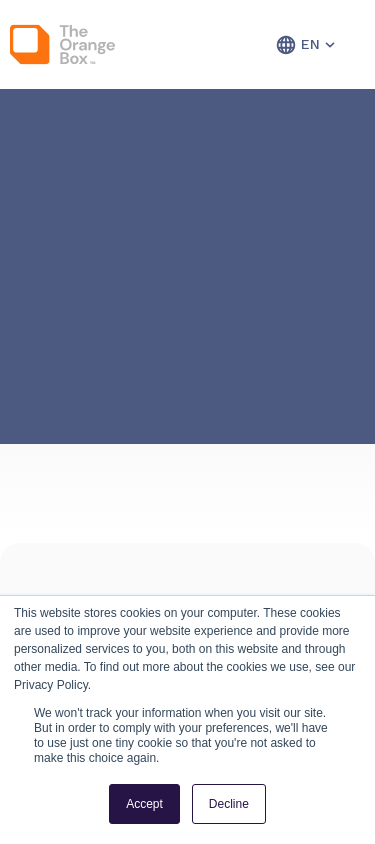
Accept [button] (144, 804)
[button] (286, 45)
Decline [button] (229, 804)
